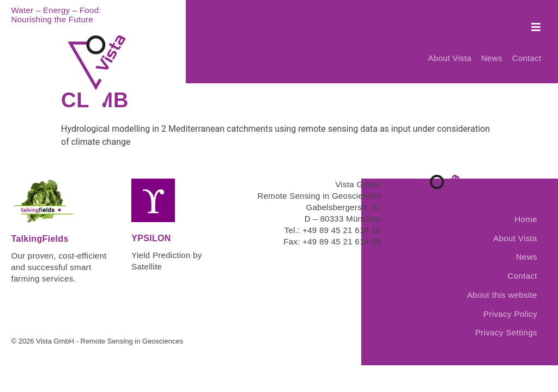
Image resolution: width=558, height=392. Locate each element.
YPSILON (151, 227)
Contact (527, 50)
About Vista (447, 50)
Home (526, 208)
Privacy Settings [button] (506, 321)
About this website (502, 284)
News (491, 50)
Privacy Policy (510, 303)
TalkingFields (40, 228)
